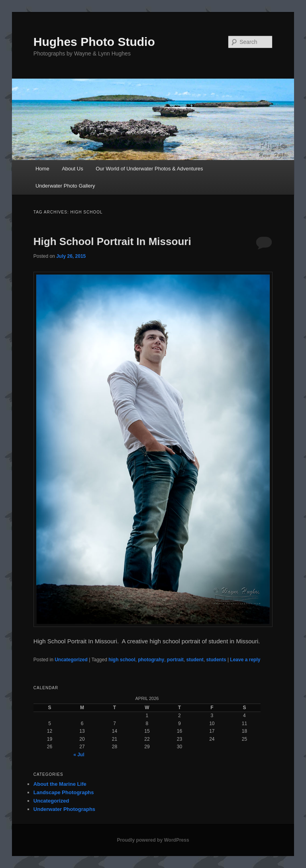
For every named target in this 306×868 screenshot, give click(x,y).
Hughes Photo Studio (94, 42)
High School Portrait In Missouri (112, 241)
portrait (175, 660)
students (216, 660)
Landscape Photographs (64, 792)
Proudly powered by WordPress (153, 840)
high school (122, 660)
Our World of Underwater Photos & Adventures (149, 169)
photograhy (151, 660)
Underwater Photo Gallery (65, 186)
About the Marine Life (60, 784)
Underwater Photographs (64, 809)
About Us (72, 169)
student (195, 660)
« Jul (79, 755)
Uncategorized (71, 660)
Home (42, 169)
